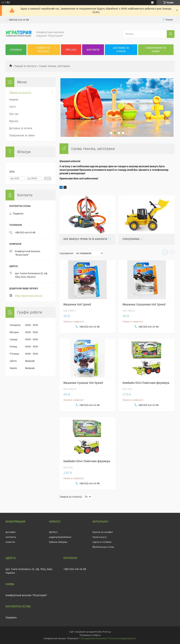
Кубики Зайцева (58, 542)
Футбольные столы (103, 547)
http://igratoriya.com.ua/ (29, 296)
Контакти (93, 50)
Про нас (71, 50)
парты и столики (102, 542)
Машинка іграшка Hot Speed (83, 383)
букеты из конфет (103, 532)
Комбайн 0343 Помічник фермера (146, 383)
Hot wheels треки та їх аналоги (85, 239)
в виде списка (172, 253)
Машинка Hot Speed (77, 304)
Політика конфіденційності (123, 638)
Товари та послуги (43, 50)
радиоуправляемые (60, 537)
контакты (11, 537)
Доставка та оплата (121, 50)
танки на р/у (99, 537)
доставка (10, 532)
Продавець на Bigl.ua (90, 635)
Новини (14, 100)
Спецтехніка (131, 239)
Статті (12, 107)
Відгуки (14, 121)
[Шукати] (171, 34)
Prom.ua (107, 632)
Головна (16, 50)
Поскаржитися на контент (94, 638)
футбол (53, 532)
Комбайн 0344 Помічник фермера (87, 461)
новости (10, 542)
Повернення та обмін (156, 50)
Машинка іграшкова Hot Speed (144, 304)
